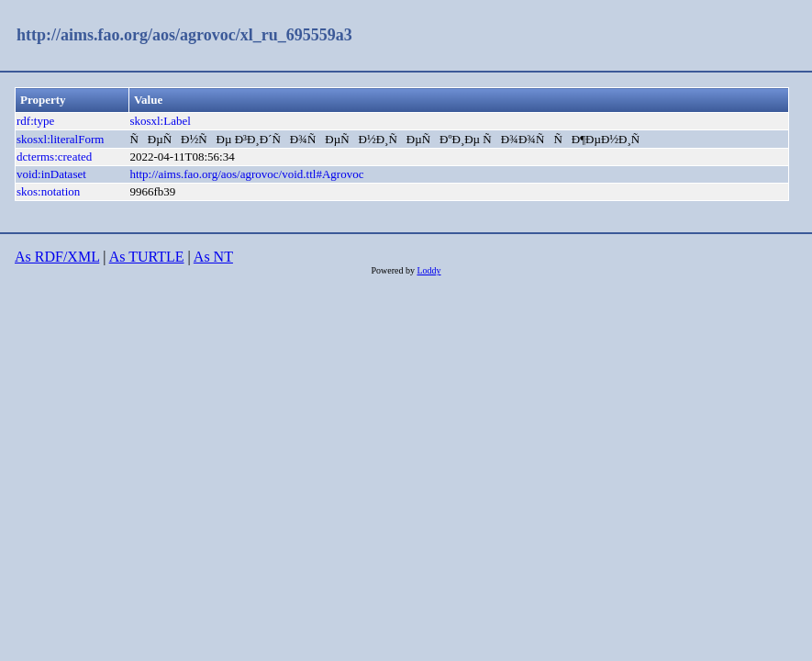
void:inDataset (51, 174)
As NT (213, 257)
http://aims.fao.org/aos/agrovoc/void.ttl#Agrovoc (246, 174)
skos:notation (48, 191)
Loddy (428, 270)
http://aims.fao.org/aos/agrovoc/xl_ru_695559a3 (184, 35)
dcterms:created (54, 157)
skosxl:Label (160, 121)
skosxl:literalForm (60, 139)
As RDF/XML (57, 257)
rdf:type (35, 121)
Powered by (394, 270)
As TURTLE (147, 257)
